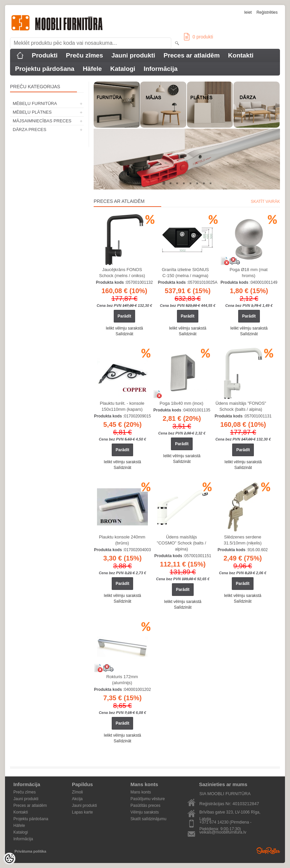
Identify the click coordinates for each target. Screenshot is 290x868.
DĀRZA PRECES (29, 130)
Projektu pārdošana (45, 69)
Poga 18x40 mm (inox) (181, 403)
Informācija (160, 69)
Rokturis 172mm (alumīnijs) (122, 680)
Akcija (77, 799)
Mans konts (141, 792)
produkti (199, 37)
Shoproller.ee (268, 851)
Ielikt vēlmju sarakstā (124, 328)
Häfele (92, 69)
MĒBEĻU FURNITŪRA (35, 103)
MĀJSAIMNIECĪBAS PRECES (42, 121)
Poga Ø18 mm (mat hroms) (248, 273)
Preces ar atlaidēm (192, 55)
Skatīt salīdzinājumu (148, 819)
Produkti (45, 55)
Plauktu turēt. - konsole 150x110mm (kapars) (122, 406)
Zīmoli (77, 792)
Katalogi (123, 69)
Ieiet (248, 12)
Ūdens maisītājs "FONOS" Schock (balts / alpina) (241, 406)
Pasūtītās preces (145, 805)
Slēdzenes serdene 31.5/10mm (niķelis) (243, 540)
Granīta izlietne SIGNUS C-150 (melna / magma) (185, 273)
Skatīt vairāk (265, 202)
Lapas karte (82, 812)
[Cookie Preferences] (9, 859)
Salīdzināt (125, 334)
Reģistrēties (267, 12)
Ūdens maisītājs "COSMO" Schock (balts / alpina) (181, 543)
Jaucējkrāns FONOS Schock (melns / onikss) (122, 273)
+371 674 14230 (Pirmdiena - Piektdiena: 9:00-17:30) (225, 823)
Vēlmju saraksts (145, 812)
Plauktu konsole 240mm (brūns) (122, 540)
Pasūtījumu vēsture (148, 799)
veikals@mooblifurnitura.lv (223, 832)
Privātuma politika (30, 851)
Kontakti (241, 55)
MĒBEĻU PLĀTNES (32, 112)
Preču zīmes (84, 55)
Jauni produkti (133, 55)
